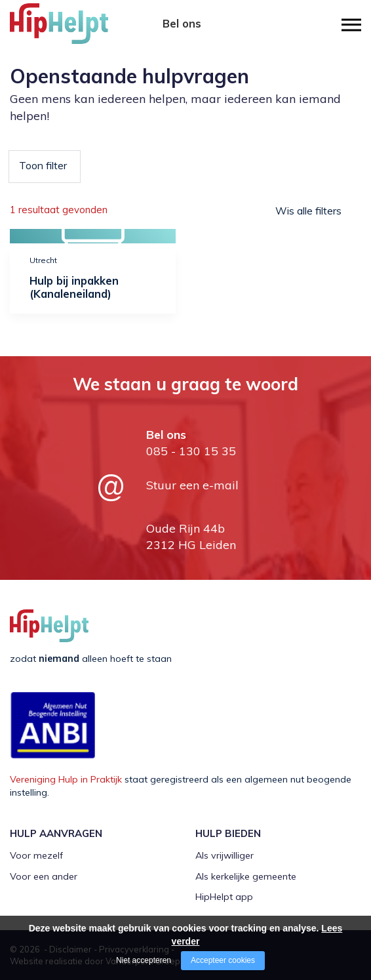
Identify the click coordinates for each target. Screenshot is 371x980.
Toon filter (43, 165)
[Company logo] (75, 30)
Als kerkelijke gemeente (246, 876)
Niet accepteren (144, 960)
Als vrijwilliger (225, 855)
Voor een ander (44, 876)
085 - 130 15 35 (182, 38)
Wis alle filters (308, 211)
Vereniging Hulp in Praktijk (66, 779)
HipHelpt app (224, 897)
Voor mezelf (36, 855)
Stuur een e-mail (192, 485)
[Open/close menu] (351, 25)
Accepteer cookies (223, 960)
